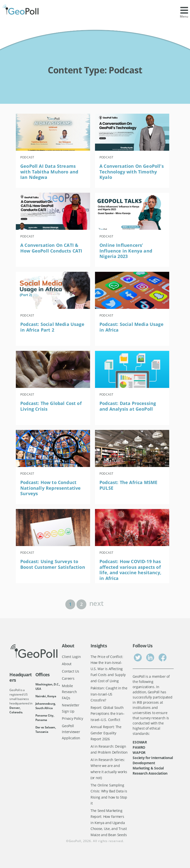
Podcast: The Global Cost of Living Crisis (51, 406)
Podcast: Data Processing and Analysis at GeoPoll (128, 406)
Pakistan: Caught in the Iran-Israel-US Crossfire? (109, 694)
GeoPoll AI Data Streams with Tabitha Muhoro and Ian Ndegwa (49, 172)
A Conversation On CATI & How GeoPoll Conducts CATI (51, 248)
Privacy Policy (72, 718)
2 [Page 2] (81, 604)
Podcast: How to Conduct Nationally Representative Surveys (51, 488)
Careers (68, 678)
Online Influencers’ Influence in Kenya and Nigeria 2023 (126, 251)
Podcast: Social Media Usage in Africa (131, 327)
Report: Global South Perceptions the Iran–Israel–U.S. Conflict (107, 714)
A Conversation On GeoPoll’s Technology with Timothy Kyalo (132, 172)
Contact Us (70, 671)
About (67, 664)
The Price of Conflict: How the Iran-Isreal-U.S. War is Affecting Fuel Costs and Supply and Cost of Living (108, 669)
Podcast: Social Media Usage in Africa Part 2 (52, 327)
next (96, 603)
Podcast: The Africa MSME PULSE (128, 485)
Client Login (71, 657)
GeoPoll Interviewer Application (71, 732)
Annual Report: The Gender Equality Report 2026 (106, 733)
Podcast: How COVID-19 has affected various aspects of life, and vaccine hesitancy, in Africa (130, 570)
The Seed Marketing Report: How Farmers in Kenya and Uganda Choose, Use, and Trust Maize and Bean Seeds (109, 823)
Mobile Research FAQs (69, 692)
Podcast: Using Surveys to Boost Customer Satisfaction (53, 564)
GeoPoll (75, 841)
